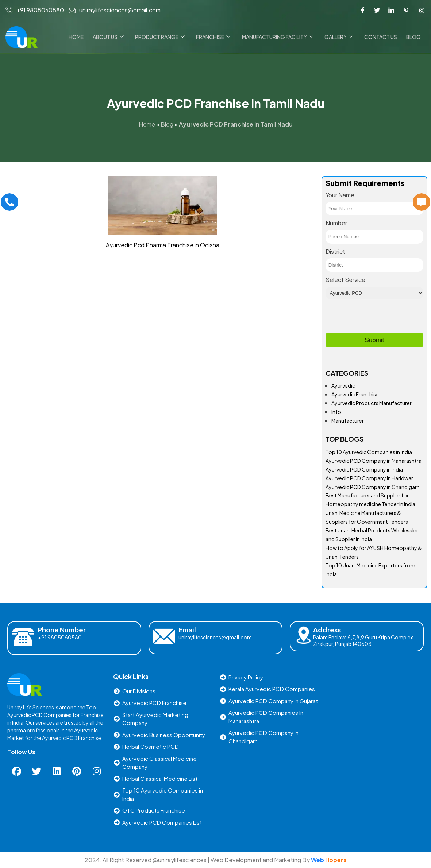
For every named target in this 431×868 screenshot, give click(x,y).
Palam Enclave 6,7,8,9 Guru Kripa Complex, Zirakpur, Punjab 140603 (364, 640)
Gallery (340, 37)
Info (336, 412)
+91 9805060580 (60, 637)
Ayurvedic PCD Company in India (364, 469)
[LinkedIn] (391, 10)
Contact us (381, 37)
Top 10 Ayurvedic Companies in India (369, 452)
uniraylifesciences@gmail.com (215, 637)
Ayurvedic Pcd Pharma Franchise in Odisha (163, 245)
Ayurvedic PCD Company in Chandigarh (373, 487)
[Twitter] (377, 10)
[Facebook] (363, 10)
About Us (111, 37)
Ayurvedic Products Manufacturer (372, 403)
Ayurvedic (343, 385)
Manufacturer (348, 421)
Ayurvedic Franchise (355, 394)
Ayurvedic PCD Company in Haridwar (369, 478)
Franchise (215, 37)
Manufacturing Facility (279, 37)
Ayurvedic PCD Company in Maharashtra (374, 461)
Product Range (162, 37)
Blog (414, 37)
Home (79, 37)
